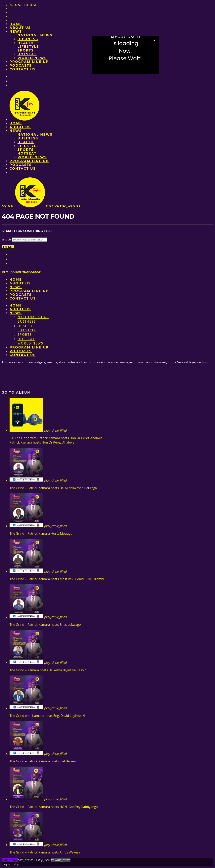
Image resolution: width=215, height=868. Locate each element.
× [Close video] (154, 40)
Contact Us (23, 69)
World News (32, 58)
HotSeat (27, 54)
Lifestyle (28, 47)
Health (26, 43)
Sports (26, 50)
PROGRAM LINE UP (29, 62)
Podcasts (21, 66)
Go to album (16, 393)
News (16, 32)
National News (35, 35)
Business (28, 39)
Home (16, 24)
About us (20, 28)
